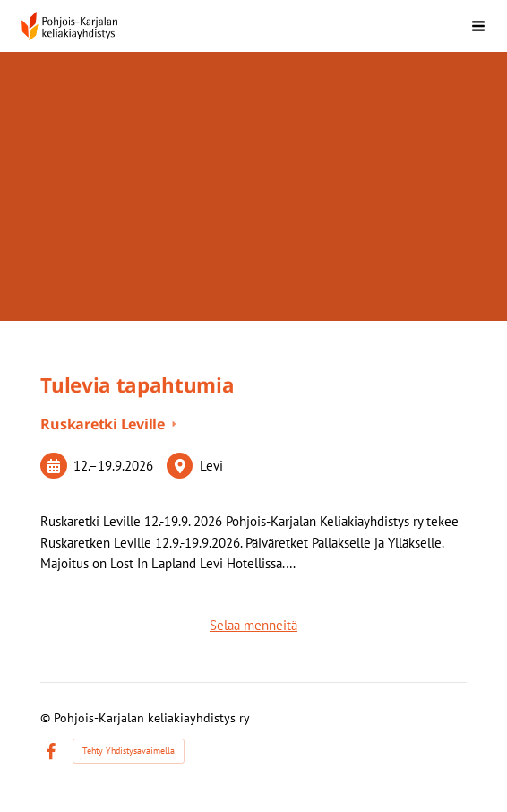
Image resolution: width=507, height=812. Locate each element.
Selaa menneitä (253, 625)
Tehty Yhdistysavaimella (129, 751)
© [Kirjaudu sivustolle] (47, 718)
